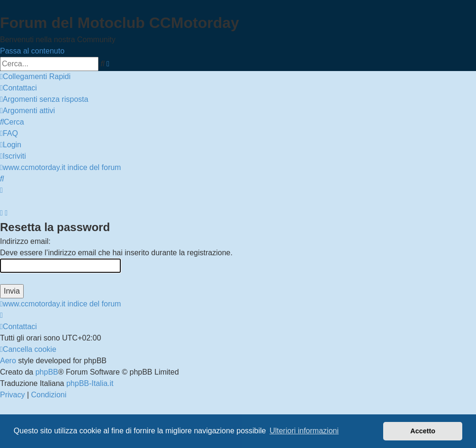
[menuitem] (18, 88)
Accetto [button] (423, 431)
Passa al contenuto (32, 51)
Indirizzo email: (25, 241)
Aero (8, 361)
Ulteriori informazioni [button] (304, 431)
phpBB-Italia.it (90, 383)
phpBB (47, 372)
